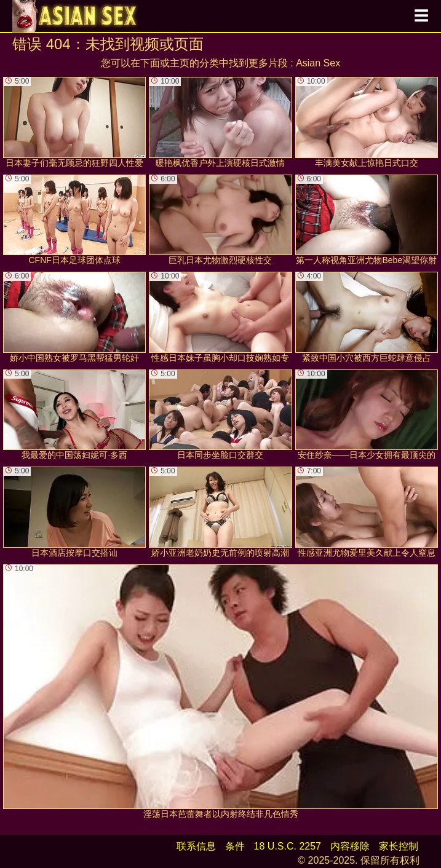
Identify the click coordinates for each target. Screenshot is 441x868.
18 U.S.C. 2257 (288, 846)
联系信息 (196, 846)
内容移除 (350, 846)
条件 (235, 846)
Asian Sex (318, 63)
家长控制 (399, 846)
